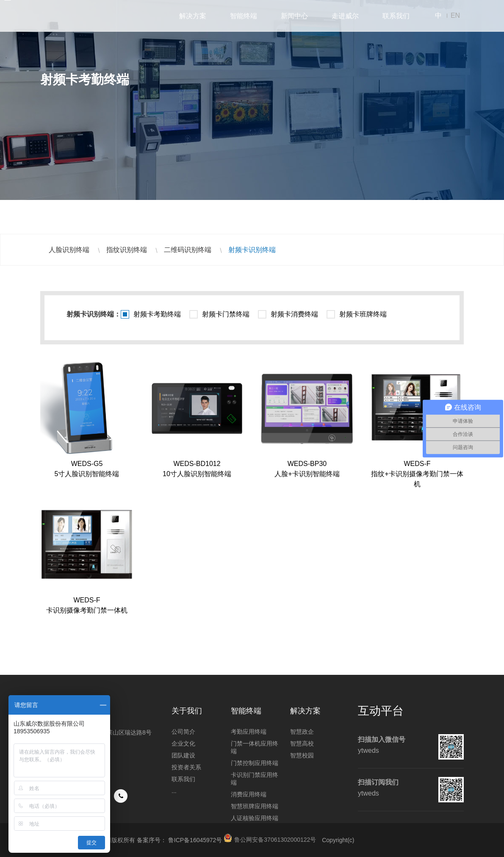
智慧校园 (302, 755)
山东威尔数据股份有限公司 (74, 16)
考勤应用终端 (249, 732)
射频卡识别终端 (252, 250)
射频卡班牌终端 (363, 314)
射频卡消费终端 (294, 314)
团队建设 (183, 755)
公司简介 (183, 732)
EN (455, 15)
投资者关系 (186, 767)
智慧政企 (302, 732)
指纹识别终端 (127, 250)
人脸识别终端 (69, 250)
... (174, 791)
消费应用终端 (249, 794)
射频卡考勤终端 (157, 314)
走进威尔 (345, 16)
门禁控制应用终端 (255, 763)
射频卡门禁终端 (226, 314)
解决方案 (193, 16)
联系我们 (396, 16)
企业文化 (183, 743)
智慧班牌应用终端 (255, 806)
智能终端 (244, 16)
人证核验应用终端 (255, 818)
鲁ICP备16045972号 (195, 840)
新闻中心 (294, 16)
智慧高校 (302, 743)
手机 (121, 796)
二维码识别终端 (188, 250)
